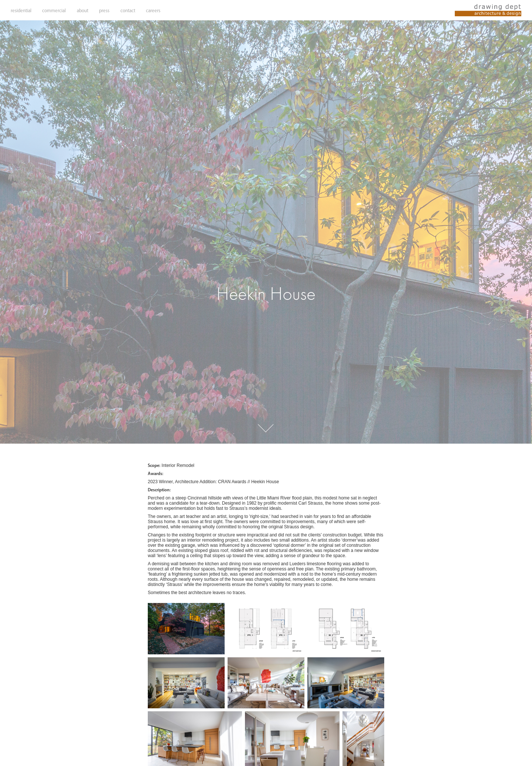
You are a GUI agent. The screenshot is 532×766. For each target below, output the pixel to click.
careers (153, 11)
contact (128, 11)
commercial (54, 11)
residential (21, 11)
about (83, 11)
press (104, 11)
